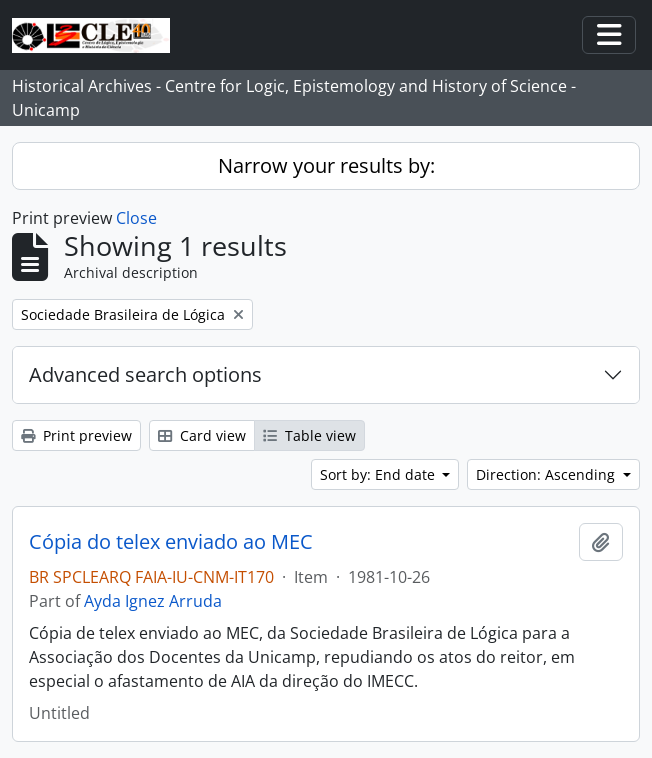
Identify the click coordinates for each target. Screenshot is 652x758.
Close (136, 218)
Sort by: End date (379, 474)
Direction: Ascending (547, 474)
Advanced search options (145, 374)
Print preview (76, 435)
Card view (202, 435)
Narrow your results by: (326, 165)
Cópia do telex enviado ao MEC (171, 542)
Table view (309, 435)
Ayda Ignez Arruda (153, 601)
